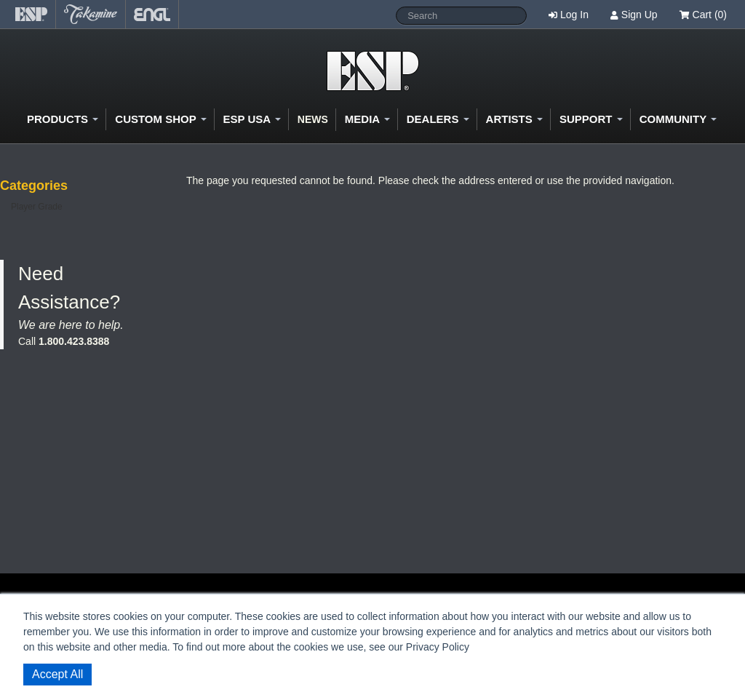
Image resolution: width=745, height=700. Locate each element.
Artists (514, 119)
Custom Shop (160, 119)
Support (591, 119)
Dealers (438, 119)
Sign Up (640, 15)
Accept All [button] (57, 674)
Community (678, 119)
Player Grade (37, 207)
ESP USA (252, 119)
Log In (574, 15)
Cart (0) (703, 15)
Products (63, 119)
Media (367, 119)
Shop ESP (373, 71)
